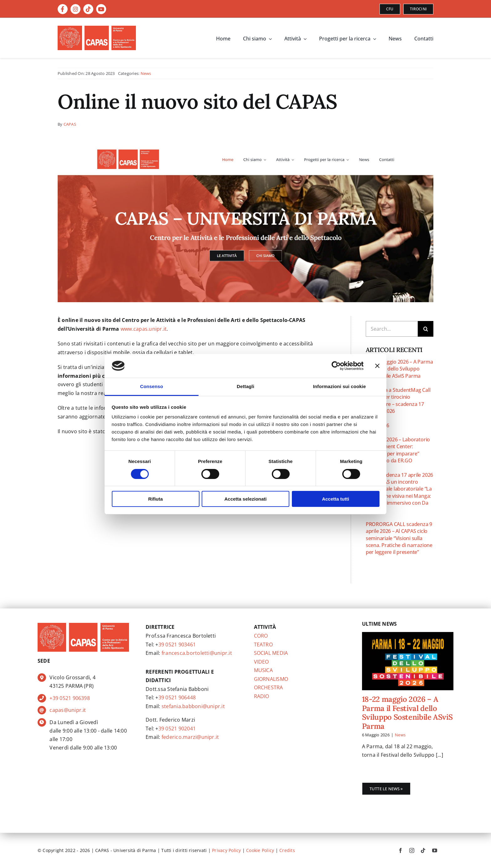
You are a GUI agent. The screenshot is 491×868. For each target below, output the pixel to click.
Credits (287, 850)
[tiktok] (423, 850)
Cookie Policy (260, 850)
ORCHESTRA (269, 687)
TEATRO (263, 644)
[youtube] (435, 850)
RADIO (262, 696)
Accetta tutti (336, 499)
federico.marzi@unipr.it (190, 737)
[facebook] (401, 850)
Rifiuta (155, 499)
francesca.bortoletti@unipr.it (197, 653)
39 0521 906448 (177, 697)
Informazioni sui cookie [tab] (340, 386)
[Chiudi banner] (377, 366)
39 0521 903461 (177, 644)
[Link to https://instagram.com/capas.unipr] (75, 9)
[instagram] (412, 850)
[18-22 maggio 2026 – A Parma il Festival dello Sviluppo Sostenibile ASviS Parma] (408, 661)
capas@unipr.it (68, 710)
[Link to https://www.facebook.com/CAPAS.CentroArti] (63, 9)
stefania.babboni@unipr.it (193, 706)
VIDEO (261, 662)
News (146, 73)
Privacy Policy (226, 850)
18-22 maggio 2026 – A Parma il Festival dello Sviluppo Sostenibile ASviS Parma (399, 369)
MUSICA (263, 670)
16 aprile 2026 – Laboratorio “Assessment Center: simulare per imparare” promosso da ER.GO (398, 450)
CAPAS (70, 124)
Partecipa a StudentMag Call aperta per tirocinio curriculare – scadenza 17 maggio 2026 (398, 400)
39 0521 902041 (177, 729)
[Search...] (392, 329)
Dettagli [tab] (246, 386)
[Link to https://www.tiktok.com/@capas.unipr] (88, 9)
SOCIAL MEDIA (271, 653)
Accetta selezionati (245, 499)
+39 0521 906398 (70, 698)
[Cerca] (426, 329)
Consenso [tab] (151, 386)
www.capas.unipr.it (144, 329)
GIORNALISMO (271, 679)
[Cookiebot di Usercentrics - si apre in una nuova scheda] (336, 366)
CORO (261, 636)
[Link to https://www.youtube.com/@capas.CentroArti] (101, 9)
